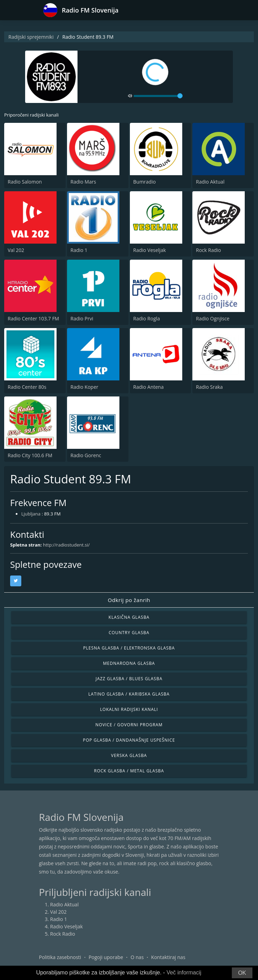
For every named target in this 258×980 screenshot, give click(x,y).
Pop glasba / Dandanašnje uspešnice (129, 740)
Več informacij (184, 972)
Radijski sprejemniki (31, 37)
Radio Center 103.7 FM (33, 318)
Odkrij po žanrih (129, 600)
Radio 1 (79, 250)
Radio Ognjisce (213, 318)
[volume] (158, 96)
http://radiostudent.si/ (66, 545)
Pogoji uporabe (106, 957)
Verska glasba (129, 755)
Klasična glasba (129, 617)
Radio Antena (149, 387)
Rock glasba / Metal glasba (129, 771)
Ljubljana (31, 514)
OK (242, 973)
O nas (137, 957)
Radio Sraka (209, 387)
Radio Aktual (210, 182)
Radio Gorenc (86, 455)
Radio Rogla (147, 318)
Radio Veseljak (150, 250)
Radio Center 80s (27, 387)
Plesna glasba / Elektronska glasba (129, 648)
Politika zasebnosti (60, 957)
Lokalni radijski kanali (129, 709)
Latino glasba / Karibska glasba (129, 694)
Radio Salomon (25, 182)
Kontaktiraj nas (168, 957)
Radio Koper (84, 387)
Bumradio (145, 182)
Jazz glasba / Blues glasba (129, 679)
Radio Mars (83, 182)
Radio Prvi (82, 318)
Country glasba (129, 633)
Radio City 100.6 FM (30, 455)
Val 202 (16, 250)
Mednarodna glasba (129, 663)
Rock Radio (208, 250)
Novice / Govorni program (129, 725)
